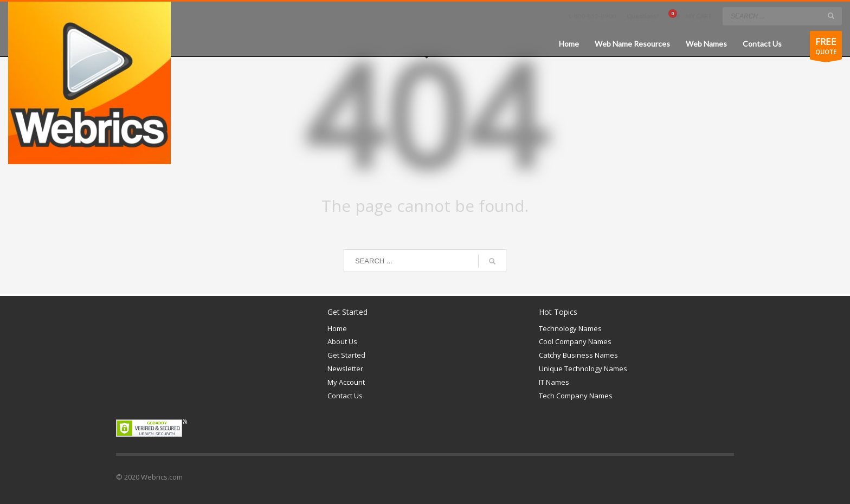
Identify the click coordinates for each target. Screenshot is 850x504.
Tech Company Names (576, 396)
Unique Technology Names (583, 369)
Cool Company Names (575, 341)
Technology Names (570, 328)
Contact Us (345, 396)
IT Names (554, 382)
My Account (346, 382)
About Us (342, 341)
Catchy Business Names (578, 355)
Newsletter (345, 369)
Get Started (346, 355)
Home (337, 328)
